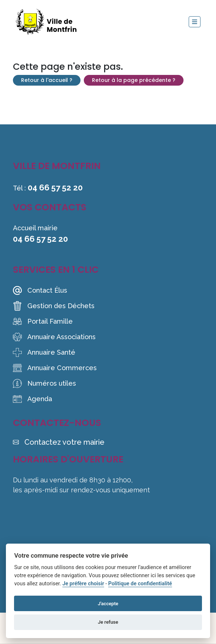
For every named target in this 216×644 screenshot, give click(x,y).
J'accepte (108, 604)
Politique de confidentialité (140, 584)
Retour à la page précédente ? (134, 80)
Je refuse (108, 622)
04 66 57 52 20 (55, 187)
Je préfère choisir (83, 584)
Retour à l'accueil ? (47, 80)
